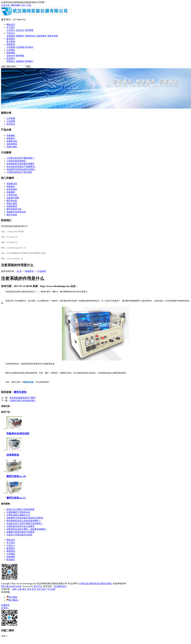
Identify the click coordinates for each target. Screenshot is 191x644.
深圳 (53, 589)
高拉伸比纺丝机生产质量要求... (21, 167)
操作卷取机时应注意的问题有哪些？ (24, 521)
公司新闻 (11, 47)
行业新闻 (20, 47)
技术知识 (29, 47)
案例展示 (11, 39)
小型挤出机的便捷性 (16, 161)
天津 (29, 589)
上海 (19, 589)
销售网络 (11, 53)
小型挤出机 (12, 195)
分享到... (5, 608)
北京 (39, 589)
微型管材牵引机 (14, 209)
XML (29, 5)
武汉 (44, 589)
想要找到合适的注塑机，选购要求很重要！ (27, 529)
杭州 (15, 589)
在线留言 (20, 61)
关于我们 (11, 27)
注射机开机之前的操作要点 (23, 401)
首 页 (19, 271)
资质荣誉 (29, 30)
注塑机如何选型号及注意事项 (20, 526)
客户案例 (11, 42)
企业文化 (20, 30)
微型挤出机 (12, 201)
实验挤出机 (30, 36)
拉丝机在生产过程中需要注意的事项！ (25, 524)
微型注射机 (12, 215)
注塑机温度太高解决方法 (18, 515)
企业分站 (5, 5)
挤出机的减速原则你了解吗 (23, 398)
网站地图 (15, 5)
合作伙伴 (11, 56)
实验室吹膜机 (13, 198)
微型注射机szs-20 (16, 476)
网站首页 (11, 25)
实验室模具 (41, 36)
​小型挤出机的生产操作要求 (19, 172)
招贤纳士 (11, 61)
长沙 (34, 589)
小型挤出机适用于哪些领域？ (20, 158)
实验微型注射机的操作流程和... (21, 169)
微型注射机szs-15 (16, 498)
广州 (48, 589)
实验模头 (20, 36)
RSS (23, 5)
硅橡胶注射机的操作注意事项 (20, 532)
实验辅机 (11, 36)
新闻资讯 (11, 44)
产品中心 (11, 33)
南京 (24, 589)
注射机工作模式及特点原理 (19, 535)
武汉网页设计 (60, 586)
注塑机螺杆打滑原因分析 (18, 512)
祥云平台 (38, 586)
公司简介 (11, 30)
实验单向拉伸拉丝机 (16, 212)
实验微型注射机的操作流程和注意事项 (25, 518)
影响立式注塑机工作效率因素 (20, 509)
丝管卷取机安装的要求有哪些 (20, 164)
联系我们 (11, 58)
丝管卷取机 (12, 189)
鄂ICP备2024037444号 (11, 586)
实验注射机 (53, 36)
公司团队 (11, 50)
